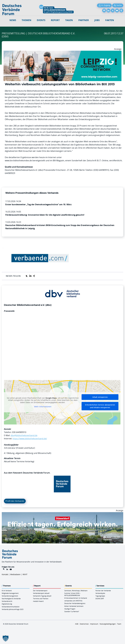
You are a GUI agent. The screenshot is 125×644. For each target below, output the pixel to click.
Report (55, 20)
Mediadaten (15, 574)
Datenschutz (84, 624)
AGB (77, 624)
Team (119, 624)
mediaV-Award (38, 601)
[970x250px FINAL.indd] (63, 52)
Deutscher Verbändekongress (75, 603)
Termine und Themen (41, 599)
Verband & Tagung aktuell (42, 596)
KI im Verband (7, 591)
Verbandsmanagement (10, 596)
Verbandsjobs (100, 593)
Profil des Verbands (15, 501)
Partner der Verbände (103, 591)
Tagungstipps (100, 596)
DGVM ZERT (100, 599)
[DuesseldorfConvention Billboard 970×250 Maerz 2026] (63, 514)
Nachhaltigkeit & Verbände (11, 599)
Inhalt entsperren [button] (100, 397)
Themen (26, 20)
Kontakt (5, 574)
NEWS (13, 20)
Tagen (69, 20)
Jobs (97, 20)
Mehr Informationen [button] (43, 407)
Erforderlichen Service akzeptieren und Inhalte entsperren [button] (100, 406)
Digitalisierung (7, 604)
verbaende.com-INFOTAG (73, 601)
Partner (84, 20)
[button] (6, 638)
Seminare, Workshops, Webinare (76, 591)
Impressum (94, 624)
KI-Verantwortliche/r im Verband (76, 598)
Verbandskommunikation (11, 607)
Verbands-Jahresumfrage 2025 (13, 609)
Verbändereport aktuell (41, 593)
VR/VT (25, 574)
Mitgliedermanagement (10, 593)
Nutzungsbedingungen (108, 624)
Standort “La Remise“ (72, 611)
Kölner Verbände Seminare (74, 606)
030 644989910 (19, 432)
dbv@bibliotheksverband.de (24, 435)
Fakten (110, 20)
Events (41, 20)
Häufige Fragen (70, 609)
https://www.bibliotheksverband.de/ (30, 439)
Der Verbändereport (40, 591)
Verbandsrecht (7, 601)
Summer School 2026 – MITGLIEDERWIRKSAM (72, 594)
